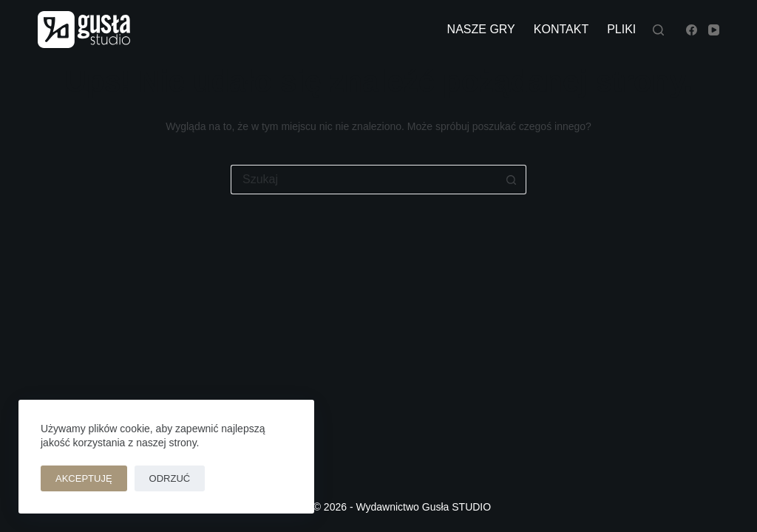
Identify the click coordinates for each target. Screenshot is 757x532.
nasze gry (481, 29)
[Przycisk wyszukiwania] (512, 180)
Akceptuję (84, 478)
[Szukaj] (658, 30)
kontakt (561, 29)
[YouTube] (714, 30)
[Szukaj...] (364, 180)
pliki (621, 29)
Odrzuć (170, 478)
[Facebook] (692, 30)
